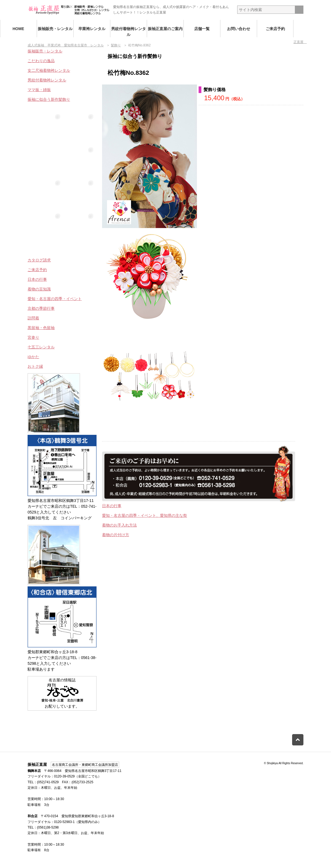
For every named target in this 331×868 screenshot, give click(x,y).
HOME (18, 29)
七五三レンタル (41, 347)
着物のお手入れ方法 (119, 525)
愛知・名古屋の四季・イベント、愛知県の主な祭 (145, 515)
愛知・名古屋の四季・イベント (55, 299)
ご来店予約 (275, 29)
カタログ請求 (39, 260)
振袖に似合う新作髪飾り (49, 99)
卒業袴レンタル (92, 29)
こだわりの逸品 (41, 61)
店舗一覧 (202, 29)
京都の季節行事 (41, 308)
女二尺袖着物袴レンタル (49, 70)
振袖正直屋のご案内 (165, 29)
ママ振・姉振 (39, 90)
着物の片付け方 (116, 535)
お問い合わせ (239, 29)
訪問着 (33, 318)
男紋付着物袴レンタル (129, 32)
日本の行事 (112, 506)
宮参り (33, 337)
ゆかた (33, 357)
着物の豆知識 (39, 289)
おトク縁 (35, 366)
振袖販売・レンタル (55, 29)
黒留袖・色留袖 (41, 328)
